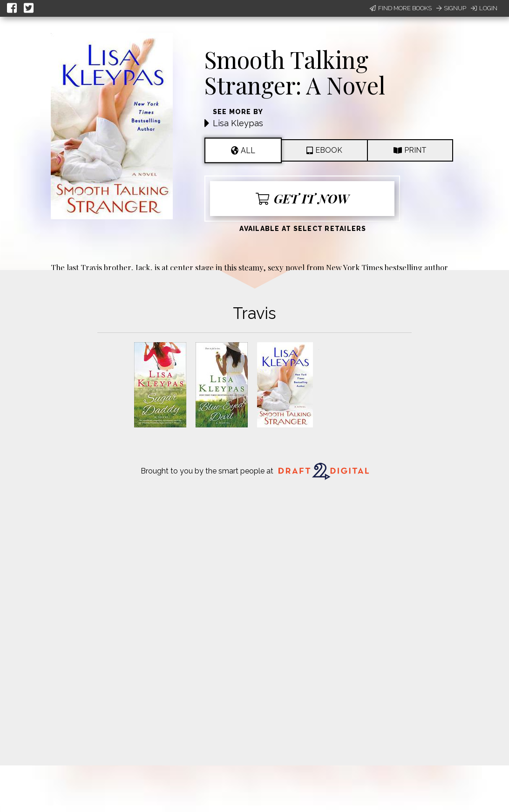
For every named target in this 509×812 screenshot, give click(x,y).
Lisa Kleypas (238, 123)
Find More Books (401, 8)
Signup (451, 8)
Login (484, 8)
